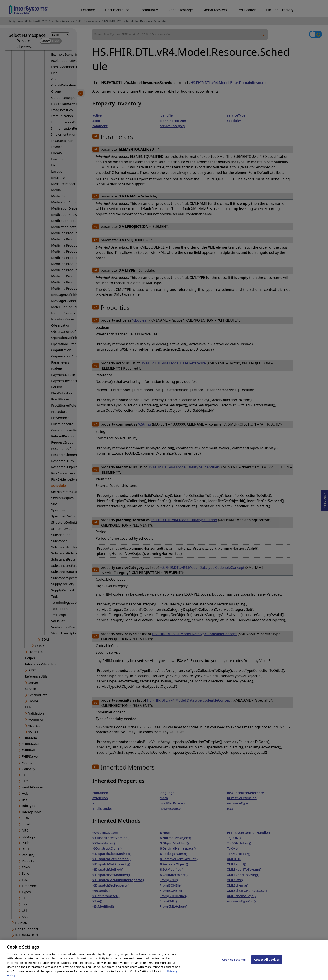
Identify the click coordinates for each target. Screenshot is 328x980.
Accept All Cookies (267, 964)
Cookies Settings (234, 964)
